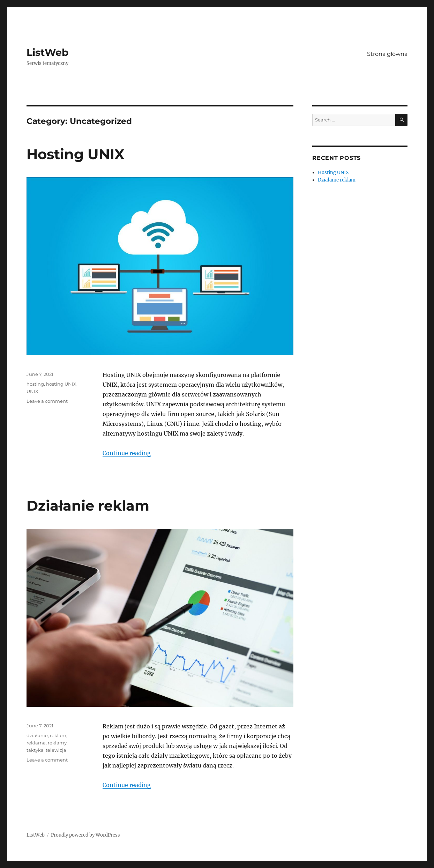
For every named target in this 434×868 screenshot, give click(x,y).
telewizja (56, 750)
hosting (35, 384)
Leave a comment (47, 401)
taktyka (35, 750)
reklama (36, 743)
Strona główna (387, 54)
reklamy (57, 743)
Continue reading (127, 453)
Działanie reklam (88, 506)
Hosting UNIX (76, 154)
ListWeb (47, 52)
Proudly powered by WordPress (85, 835)
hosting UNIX (61, 384)
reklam (58, 735)
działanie (37, 735)
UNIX (32, 391)
